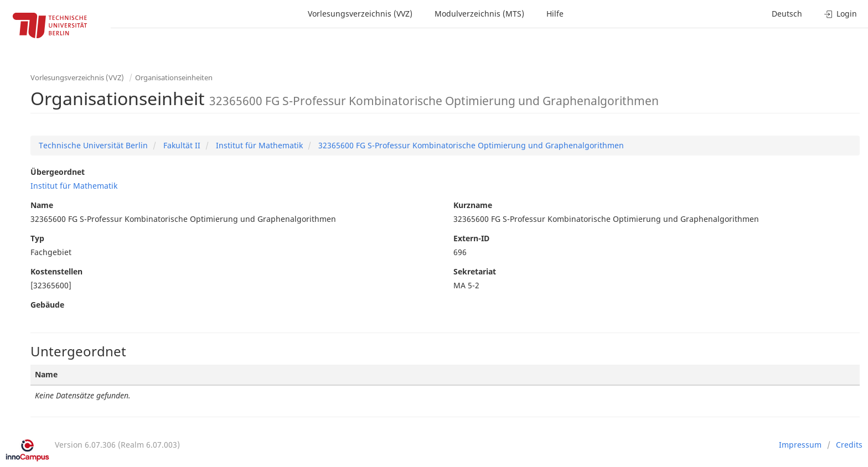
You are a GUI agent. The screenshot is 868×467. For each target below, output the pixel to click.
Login (841, 14)
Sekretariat (475, 271)
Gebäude (47, 305)
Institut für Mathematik (258, 145)
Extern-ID (471, 238)
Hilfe (555, 14)
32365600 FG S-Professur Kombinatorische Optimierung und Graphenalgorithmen (470, 145)
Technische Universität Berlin (93, 145)
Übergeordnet (58, 172)
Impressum (800, 445)
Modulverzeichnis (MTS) (479, 14)
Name (42, 205)
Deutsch (787, 14)
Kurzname (473, 205)
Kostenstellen (56, 271)
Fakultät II (181, 145)
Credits (849, 445)
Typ (37, 238)
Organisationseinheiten (174, 77)
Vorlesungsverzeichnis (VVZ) (360, 14)
